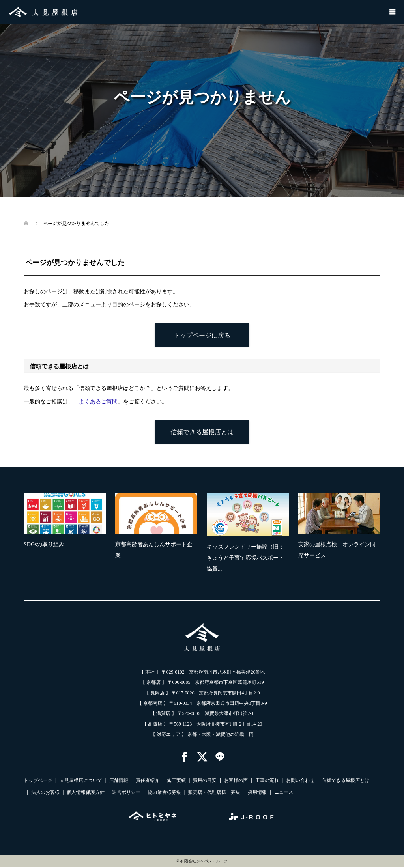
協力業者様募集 (165, 793)
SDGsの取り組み (44, 545)
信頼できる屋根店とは (202, 432)
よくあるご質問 (98, 402)
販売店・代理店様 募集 (214, 793)
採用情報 (257, 793)
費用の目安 (205, 782)
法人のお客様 (45, 793)
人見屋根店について (81, 782)
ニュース (284, 793)
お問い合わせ (300, 782)
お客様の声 (236, 782)
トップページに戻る (202, 335)
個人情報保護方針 (86, 793)
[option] (207, 536)
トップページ (38, 782)
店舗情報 (119, 782)
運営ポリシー (126, 793)
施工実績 (176, 782)
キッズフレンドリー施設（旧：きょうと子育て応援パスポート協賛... (245, 559)
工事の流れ (267, 782)
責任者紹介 (148, 782)
